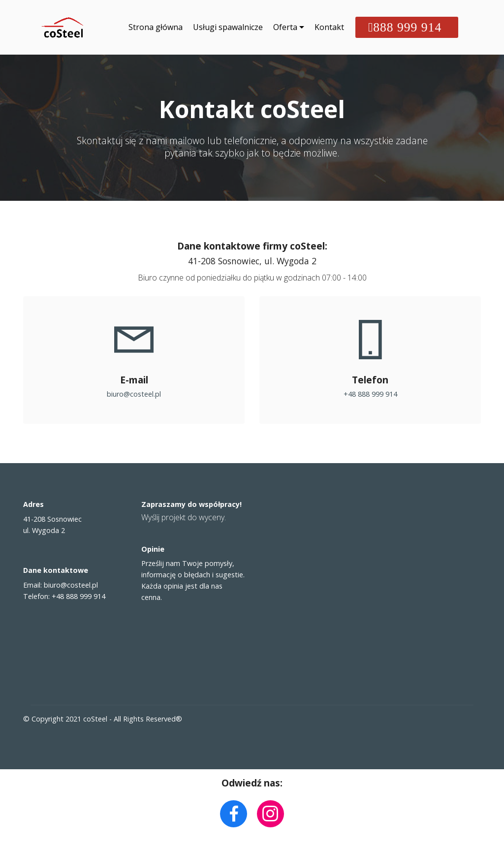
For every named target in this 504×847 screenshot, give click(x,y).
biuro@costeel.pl (134, 394)
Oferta (285, 28)
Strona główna (156, 28)
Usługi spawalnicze (228, 28)
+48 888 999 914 (370, 394)
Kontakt (329, 28)
